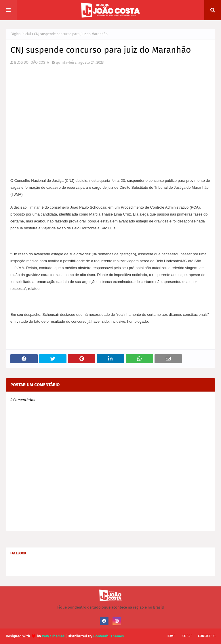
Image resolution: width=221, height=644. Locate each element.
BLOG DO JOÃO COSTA (32, 62)
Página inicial (21, 34)
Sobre (187, 636)
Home (171, 636)
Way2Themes (53, 636)
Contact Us (207, 636)
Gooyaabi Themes (108, 636)
